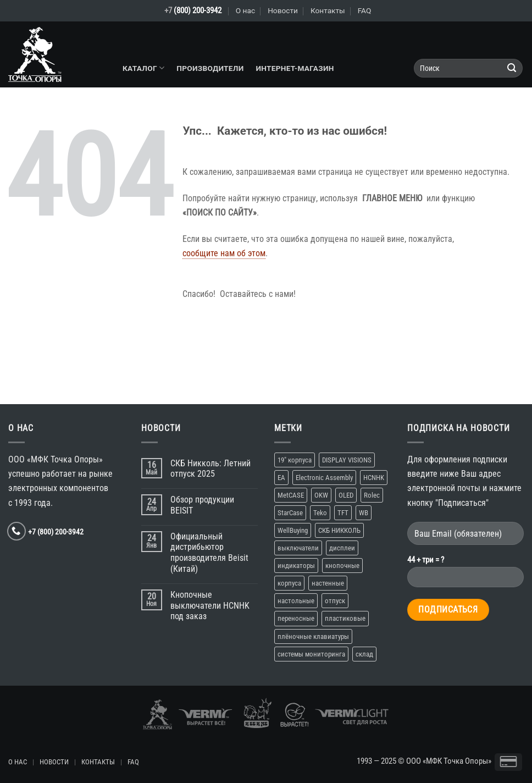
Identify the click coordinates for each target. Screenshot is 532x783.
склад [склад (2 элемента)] (364, 654)
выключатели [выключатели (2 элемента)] (298, 548)
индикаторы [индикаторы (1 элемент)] (296, 566)
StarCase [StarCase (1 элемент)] (290, 513)
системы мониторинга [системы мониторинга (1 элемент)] (311, 654)
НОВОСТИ (54, 762)
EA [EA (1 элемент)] (281, 478)
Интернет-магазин (295, 68)
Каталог (143, 68)
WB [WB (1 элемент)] (364, 513)
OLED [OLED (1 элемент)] (346, 495)
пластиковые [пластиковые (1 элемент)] (345, 618)
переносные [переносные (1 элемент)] (296, 618)
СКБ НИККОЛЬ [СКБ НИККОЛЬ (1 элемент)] (339, 530)
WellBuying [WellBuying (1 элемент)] (293, 530)
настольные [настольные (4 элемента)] (296, 601)
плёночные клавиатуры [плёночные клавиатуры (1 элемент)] (313, 636)
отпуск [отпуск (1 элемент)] (335, 601)
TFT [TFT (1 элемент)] (343, 513)
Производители (210, 68)
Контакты (328, 10)
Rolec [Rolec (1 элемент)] (372, 495)
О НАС (18, 762)
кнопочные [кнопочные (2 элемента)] (342, 566)
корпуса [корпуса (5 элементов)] (289, 583)
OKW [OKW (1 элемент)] (321, 495)
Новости (283, 10)
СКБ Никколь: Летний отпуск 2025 (210, 469)
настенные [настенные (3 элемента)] (328, 583)
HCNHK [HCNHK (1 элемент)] (374, 478)
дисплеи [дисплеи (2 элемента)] (342, 548)
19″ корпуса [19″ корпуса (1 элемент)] (295, 460)
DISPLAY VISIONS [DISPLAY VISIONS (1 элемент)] (347, 460)
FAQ (365, 10)
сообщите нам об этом (224, 253)
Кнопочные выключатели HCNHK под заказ (210, 606)
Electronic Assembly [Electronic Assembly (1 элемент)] (324, 478)
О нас (245, 10)
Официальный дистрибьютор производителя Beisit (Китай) (209, 553)
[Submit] (512, 68)
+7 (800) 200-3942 (56, 532)
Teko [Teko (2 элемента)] (320, 513)
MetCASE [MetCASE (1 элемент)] (291, 495)
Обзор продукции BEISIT (202, 505)
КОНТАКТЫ (98, 762)
